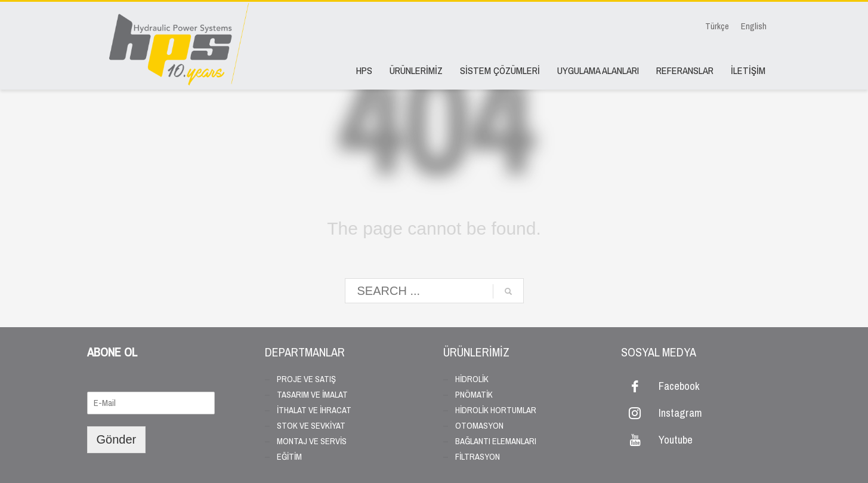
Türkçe (717, 26)
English (754, 26)
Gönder (117, 439)
